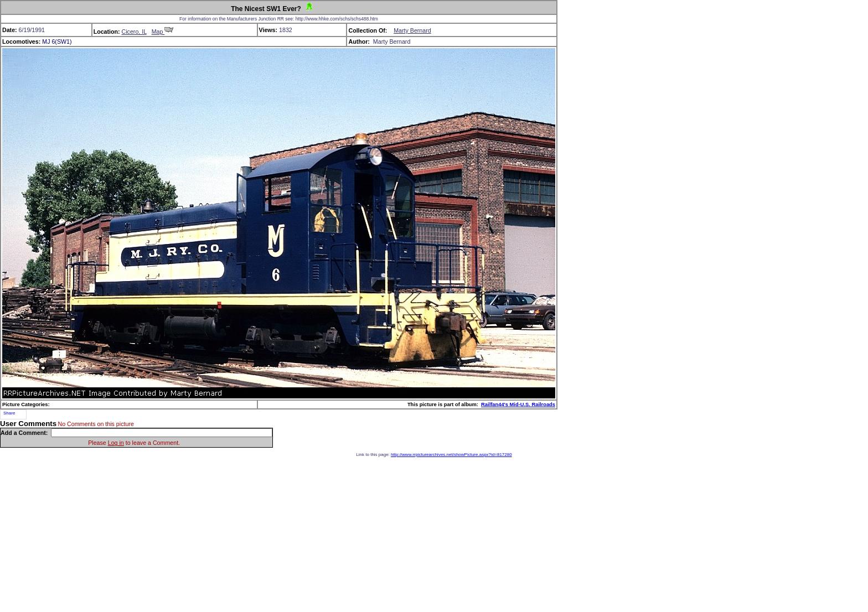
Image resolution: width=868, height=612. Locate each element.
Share (9, 413)
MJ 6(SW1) (57, 42)
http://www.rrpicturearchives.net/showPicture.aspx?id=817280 (451, 455)
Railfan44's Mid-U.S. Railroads (518, 404)
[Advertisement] (434, 535)
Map (163, 32)
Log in (116, 443)
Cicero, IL (134, 32)
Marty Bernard (412, 30)
